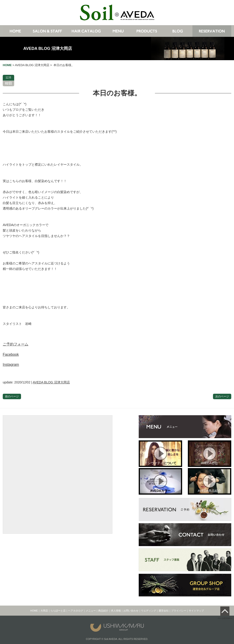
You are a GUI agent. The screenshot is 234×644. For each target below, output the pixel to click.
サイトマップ (196, 611)
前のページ (12, 396)
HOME (34, 611)
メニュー (91, 611)
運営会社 (164, 611)
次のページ (222, 396)
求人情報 (116, 611)
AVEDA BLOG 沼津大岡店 (48, 49)
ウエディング (149, 611)
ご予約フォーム (16, 344)
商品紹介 (103, 611)
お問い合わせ (131, 611)
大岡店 (44, 611)
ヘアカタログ (76, 611)
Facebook (11, 354)
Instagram (11, 365)
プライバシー (179, 611)
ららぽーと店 (58, 611)
